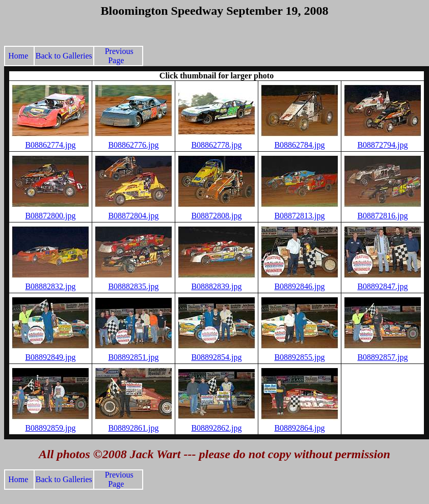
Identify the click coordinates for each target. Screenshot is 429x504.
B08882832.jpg (50, 286)
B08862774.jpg (50, 145)
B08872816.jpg (382, 216)
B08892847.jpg (382, 286)
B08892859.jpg (50, 428)
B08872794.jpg (382, 145)
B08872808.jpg (216, 216)
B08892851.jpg (133, 357)
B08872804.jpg (133, 216)
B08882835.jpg (133, 286)
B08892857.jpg (382, 357)
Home (20, 56)
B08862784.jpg (299, 145)
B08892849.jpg (50, 357)
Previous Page (118, 56)
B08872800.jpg (50, 216)
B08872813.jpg (299, 216)
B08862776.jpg (133, 145)
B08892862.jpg (216, 428)
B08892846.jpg (299, 286)
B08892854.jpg (216, 357)
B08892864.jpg (299, 428)
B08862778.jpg (216, 145)
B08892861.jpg (133, 428)
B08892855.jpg (299, 357)
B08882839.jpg (216, 286)
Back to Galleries (64, 56)
